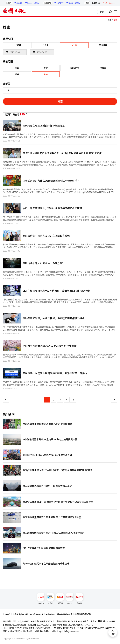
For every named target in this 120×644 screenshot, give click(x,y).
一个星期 (17, 45)
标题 (17, 68)
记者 (17, 74)
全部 (46, 74)
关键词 (103, 68)
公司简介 (7, 614)
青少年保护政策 (37, 614)
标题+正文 (74, 68)
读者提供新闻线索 (65, 614)
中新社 (70, 599)
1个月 (46, 45)
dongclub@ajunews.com (68, 631)
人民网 (79, 599)
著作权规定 (50, 614)
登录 (102, 12)
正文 (46, 68)
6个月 (74, 45)
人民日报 (41, 599)
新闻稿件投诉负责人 (83, 614)
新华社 (50, 599)
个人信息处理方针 (20, 614)
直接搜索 (103, 45)
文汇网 (60, 599)
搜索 (60, 101)
